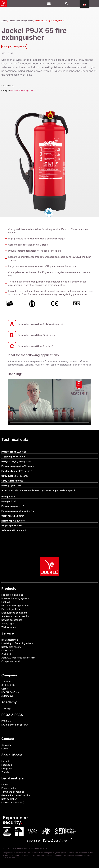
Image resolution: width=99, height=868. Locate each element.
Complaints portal (11, 661)
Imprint (5, 785)
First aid (6, 602)
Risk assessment (10, 640)
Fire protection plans (12, 595)
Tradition (6, 682)
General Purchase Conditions (16, 795)
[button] (66, 4)
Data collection (9, 799)
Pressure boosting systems (15, 598)
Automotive (7, 696)
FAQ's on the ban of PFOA (15, 725)
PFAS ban (6, 721)
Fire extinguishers (11, 609)
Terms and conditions (13, 792)
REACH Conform (10, 692)
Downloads (7, 650)
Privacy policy (9, 788)
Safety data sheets (11, 647)
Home (4, 21)
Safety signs (8, 623)
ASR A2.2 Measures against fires (18, 658)
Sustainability (8, 685)
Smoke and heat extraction (15, 616)
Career (5, 689)
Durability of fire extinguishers (17, 643)
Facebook (7, 765)
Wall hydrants (8, 627)
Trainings (6, 709)
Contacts (6, 745)
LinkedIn (6, 761)
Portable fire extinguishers (21, 21)
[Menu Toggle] (49, 4)
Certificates (7, 654)
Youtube (6, 772)
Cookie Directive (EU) (13, 802)
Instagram (7, 768)
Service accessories (12, 620)
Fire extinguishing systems (15, 606)
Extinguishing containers (14, 613)
